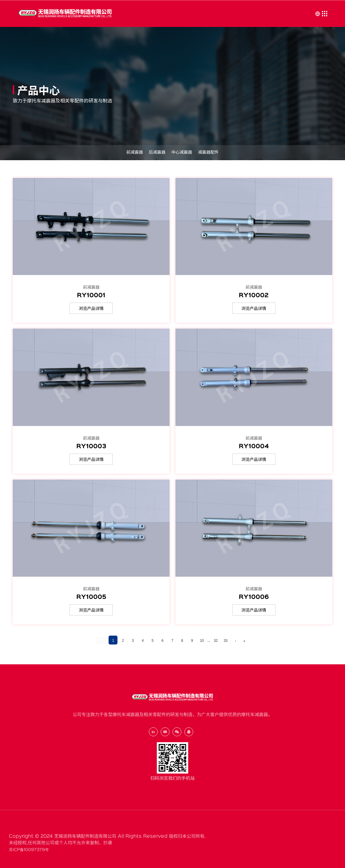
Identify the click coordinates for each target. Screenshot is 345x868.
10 (202, 641)
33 (226, 641)
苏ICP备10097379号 (29, 850)
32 (216, 641)
